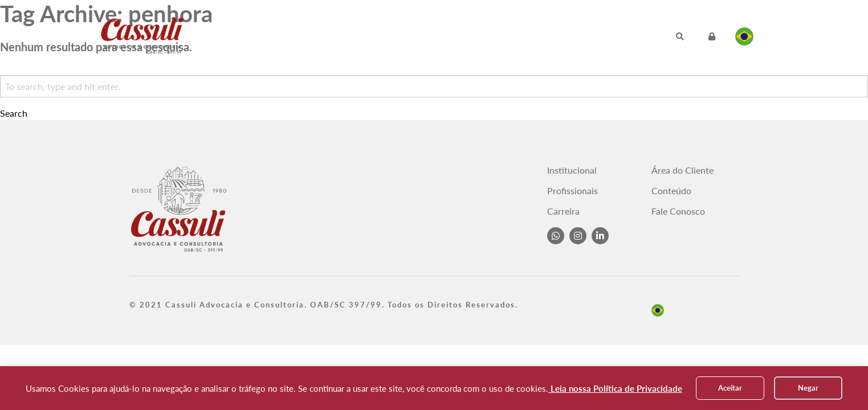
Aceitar (730, 388)
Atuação (315, 36)
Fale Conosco (563, 36)
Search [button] (14, 113)
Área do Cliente (682, 170)
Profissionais (378, 36)
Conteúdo (495, 36)
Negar (808, 388)
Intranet (627, 36)
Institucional (252, 36)
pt (658, 310)
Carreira (441, 36)
